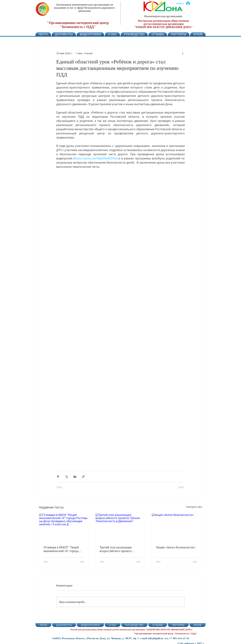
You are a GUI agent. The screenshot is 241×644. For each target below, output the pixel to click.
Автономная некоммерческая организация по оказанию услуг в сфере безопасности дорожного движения (85, 8)
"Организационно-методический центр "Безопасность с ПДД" (78, 25)
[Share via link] (83, 477)
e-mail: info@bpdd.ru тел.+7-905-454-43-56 (165, 638)
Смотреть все (194, 507)
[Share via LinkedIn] (75, 477)
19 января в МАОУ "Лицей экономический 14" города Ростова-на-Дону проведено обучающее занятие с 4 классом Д (62, 549)
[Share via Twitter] (66, 477)
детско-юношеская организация (164, 24)
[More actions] (183, 53)
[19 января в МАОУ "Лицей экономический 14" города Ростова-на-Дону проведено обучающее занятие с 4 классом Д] (64, 527)
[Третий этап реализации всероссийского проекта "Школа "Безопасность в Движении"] (121, 527)
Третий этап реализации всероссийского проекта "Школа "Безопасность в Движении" (116, 549)
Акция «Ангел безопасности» (176, 547)
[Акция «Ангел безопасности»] (177, 527)
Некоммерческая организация (163, 16)
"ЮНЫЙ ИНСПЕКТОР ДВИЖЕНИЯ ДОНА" (163, 27)
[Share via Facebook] (58, 477)
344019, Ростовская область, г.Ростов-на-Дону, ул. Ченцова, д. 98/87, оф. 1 (96, 638)
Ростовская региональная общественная (163, 21)
